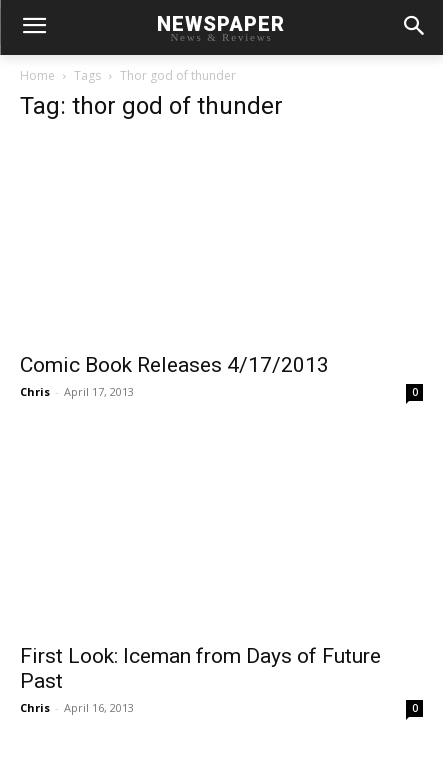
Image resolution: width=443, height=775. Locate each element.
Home (37, 75)
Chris (35, 391)
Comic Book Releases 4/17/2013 (174, 365)
